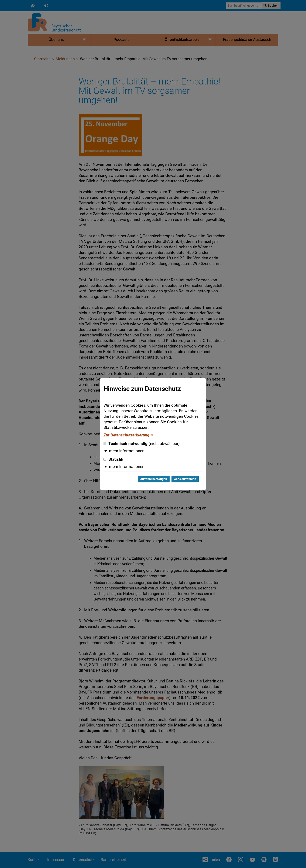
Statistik (113, 459)
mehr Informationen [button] (127, 451)
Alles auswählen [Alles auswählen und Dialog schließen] (185, 479)
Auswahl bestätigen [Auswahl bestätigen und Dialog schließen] (154, 479)
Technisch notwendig (142, 444)
